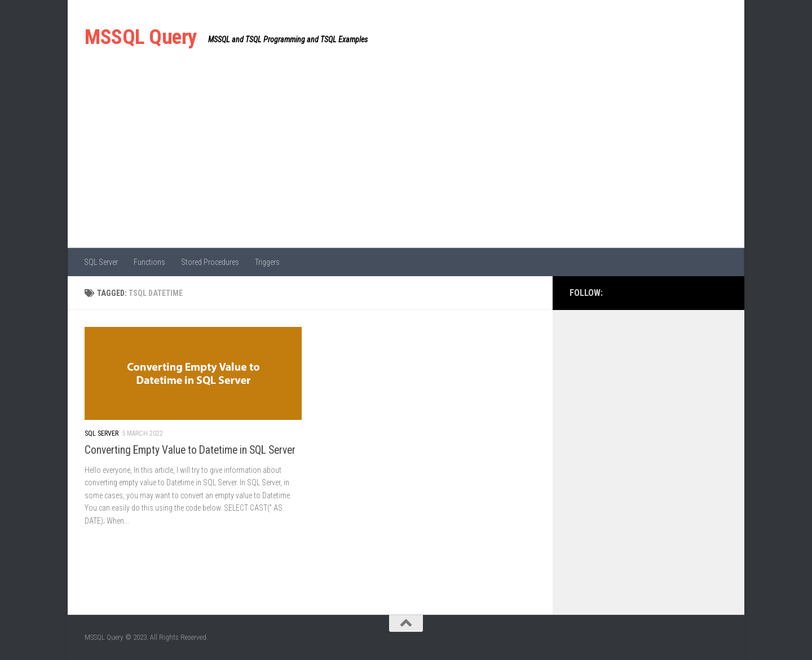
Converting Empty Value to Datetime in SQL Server (190, 450)
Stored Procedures (210, 262)
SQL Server (101, 262)
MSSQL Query (141, 37)
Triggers (267, 262)
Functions (149, 262)
